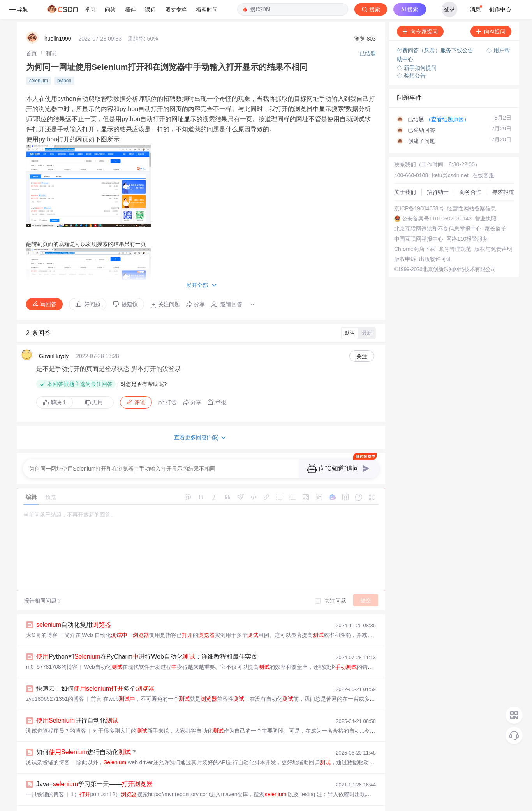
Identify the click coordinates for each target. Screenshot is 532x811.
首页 (32, 35)
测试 (51, 35)
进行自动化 (77, 702)
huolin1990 (58, 20)
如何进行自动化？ (87, 733)
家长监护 (495, 210)
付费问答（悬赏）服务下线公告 (436, 32)
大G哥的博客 (42, 616)
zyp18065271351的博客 (55, 680)
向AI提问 (491, 13)
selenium (39, 62)
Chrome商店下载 (415, 230)
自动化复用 (74, 606)
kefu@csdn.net (450, 157)
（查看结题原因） (447, 100)
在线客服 (483, 157)
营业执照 (486, 200)
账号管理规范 (455, 230)
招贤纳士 (438, 173)
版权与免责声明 (493, 230)
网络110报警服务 (467, 220)
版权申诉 (405, 240)
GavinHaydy (54, 337)
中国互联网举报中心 (419, 220)
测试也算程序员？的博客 (56, 712)
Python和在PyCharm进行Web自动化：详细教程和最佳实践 (147, 638)
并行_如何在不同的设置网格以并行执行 (129, 797)
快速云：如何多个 (95, 670)
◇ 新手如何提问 (417, 49)
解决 (55, 384)
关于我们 (405, 173)
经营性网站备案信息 (472, 190)
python (64, 62)
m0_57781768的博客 (52, 648)
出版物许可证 (435, 240)
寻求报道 (503, 173)
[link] (32, 35)
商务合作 (470, 173)
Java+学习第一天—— (94, 765)
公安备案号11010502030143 (437, 200)
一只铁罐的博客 (45, 776)
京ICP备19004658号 (419, 190)
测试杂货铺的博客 (48, 744)
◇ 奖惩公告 (411, 57)
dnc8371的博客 (45, 807)
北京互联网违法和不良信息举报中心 (438, 210)
